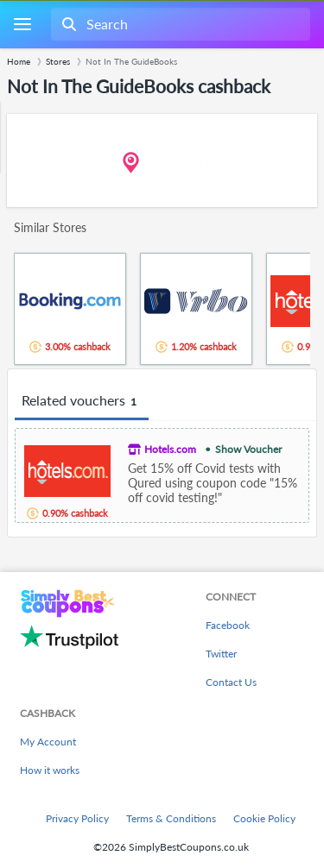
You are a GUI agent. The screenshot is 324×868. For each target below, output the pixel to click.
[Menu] (22, 25)
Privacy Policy (77, 818)
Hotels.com (170, 449)
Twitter (221, 654)
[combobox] (179, 24)
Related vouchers (82, 401)
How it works (50, 770)
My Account (48, 742)
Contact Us (231, 682)
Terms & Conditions (171, 818)
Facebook (228, 625)
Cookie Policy (264, 818)
